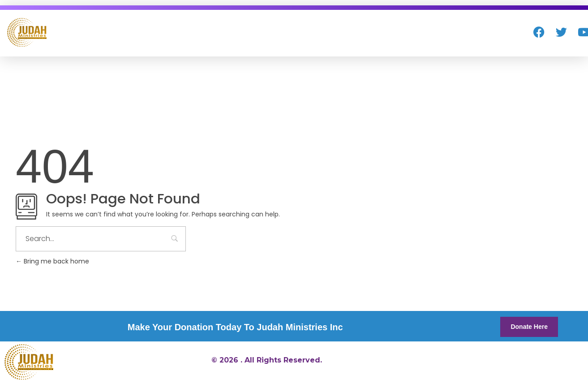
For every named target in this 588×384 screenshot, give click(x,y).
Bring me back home (52, 261)
